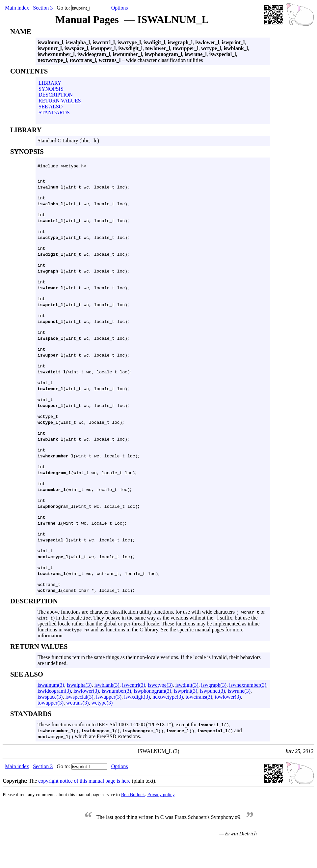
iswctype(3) (160, 711)
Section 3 (43, 8)
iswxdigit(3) (137, 723)
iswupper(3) (109, 723)
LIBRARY (50, 83)
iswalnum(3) (51, 711)
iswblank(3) (107, 711)
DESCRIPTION (56, 95)
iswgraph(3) (214, 711)
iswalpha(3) (79, 711)
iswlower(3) (86, 717)
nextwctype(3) (168, 723)
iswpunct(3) (212, 717)
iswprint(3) (185, 717)
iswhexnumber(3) (248, 711)
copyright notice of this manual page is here (84, 807)
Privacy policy (161, 820)
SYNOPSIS (51, 89)
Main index (17, 8)
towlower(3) (228, 723)
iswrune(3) (239, 717)
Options (120, 8)
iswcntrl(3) (134, 711)
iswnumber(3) (117, 717)
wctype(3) (102, 728)
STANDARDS (54, 113)
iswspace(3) (50, 723)
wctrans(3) (77, 728)
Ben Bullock (133, 820)
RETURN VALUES (60, 101)
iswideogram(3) (54, 717)
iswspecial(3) (79, 723)
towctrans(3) (199, 723)
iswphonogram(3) (152, 717)
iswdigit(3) (187, 711)
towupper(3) (51, 728)
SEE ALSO (51, 107)
